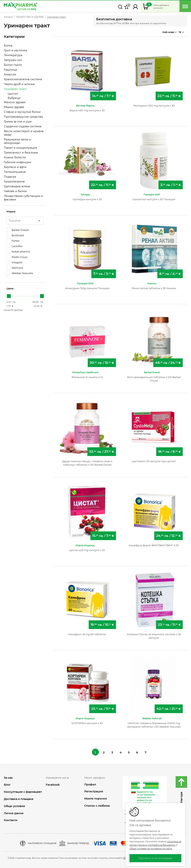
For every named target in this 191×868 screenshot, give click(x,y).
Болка (8, 46)
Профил (90, 783)
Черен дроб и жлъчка (19, 84)
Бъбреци (14, 98)
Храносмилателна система (23, 79)
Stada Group (17, 257)
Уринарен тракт (15, 89)
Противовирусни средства (23, 117)
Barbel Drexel (18, 230)
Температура (13, 55)
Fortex (13, 241)
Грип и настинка (15, 50)
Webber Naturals (20, 273)
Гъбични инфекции (18, 162)
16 (181, 31)
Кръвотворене (14, 182)
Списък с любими (97, 805)
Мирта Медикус (85, 544)
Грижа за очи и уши (18, 122)
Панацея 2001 (152, 193)
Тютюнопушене (15, 172)
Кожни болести (15, 157)
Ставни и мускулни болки (22, 112)
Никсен (152, 282)
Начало (8, 17)
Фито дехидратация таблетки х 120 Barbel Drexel (154, 377)
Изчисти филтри (13, 310)
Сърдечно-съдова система (23, 126)
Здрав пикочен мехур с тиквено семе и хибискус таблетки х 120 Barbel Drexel (87, 461)
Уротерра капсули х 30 (87, 198)
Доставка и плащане (19, 798)
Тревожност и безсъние (21, 153)
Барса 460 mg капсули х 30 (87, 109)
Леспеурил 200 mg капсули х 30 (154, 104)
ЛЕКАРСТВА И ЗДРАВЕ (30, 17)
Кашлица (10, 70)
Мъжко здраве (14, 107)
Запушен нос (13, 60)
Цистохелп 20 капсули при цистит (154, 460)
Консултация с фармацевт (23, 791)
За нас (8, 777)
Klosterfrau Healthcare (85, 371)
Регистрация (94, 791)
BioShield (15, 235)
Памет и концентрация (20, 148)
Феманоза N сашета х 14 (87, 376)
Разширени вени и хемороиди (17, 141)
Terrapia (85, 193)
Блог (7, 784)
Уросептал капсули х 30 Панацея (154, 198)
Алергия (10, 74)
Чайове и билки (15, 191)
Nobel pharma (18, 251)
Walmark (15, 268)
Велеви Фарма (85, 104)
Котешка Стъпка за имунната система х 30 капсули (154, 634)
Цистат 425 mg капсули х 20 (87, 549)
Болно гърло (13, 65)
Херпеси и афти (15, 167)
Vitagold (14, 262)
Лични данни (14, 812)
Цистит (13, 94)
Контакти (11, 819)
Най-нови (170, 31)
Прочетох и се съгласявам (155, 858)
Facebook (53, 784)
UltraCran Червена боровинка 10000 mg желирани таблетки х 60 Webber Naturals (154, 723)
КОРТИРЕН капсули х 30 (87, 722)
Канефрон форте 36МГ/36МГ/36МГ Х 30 (154, 544)
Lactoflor (15, 246)
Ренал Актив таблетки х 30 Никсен (154, 287)
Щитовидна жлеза (17, 186)
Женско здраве (15, 102)
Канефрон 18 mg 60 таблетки (87, 633)
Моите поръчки (96, 798)
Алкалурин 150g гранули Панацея (87, 287)
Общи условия (14, 805)
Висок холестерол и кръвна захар (24, 133)
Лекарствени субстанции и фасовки (23, 198)
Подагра (10, 177)
